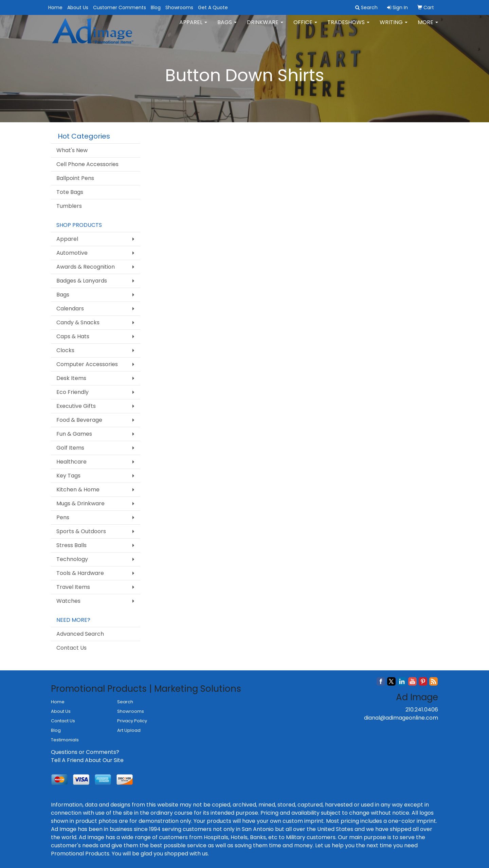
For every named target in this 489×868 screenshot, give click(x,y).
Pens (63, 517)
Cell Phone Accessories (87, 164)
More (428, 27)
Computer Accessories (87, 364)
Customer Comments (120, 7)
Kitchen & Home (78, 490)
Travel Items (73, 587)
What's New (72, 150)
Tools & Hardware (80, 573)
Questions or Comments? (85, 752)
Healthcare (71, 462)
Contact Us (71, 648)
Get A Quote (213, 7)
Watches (68, 601)
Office (305, 27)
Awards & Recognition (86, 267)
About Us (78, 7)
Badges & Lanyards (82, 281)
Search (125, 702)
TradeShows (348, 27)
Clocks (65, 350)
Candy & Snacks (78, 322)
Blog (156, 7)
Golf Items (70, 448)
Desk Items (71, 378)
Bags (227, 27)
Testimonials (65, 740)
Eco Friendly (73, 392)
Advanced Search (80, 634)
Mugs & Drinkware (80, 503)
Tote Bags (70, 192)
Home (55, 7)
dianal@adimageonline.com (401, 718)
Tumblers (69, 206)
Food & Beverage (79, 420)
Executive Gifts (76, 406)
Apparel (193, 27)
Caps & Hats (73, 336)
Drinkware (265, 27)
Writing (394, 27)
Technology (72, 559)
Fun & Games (74, 434)
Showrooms (179, 7)
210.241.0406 (422, 710)
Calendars (70, 309)
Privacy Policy (132, 721)
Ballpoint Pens (75, 178)
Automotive (72, 253)
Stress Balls (71, 545)
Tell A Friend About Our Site (87, 760)
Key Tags (68, 476)
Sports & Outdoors (81, 531)
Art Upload (129, 730)
